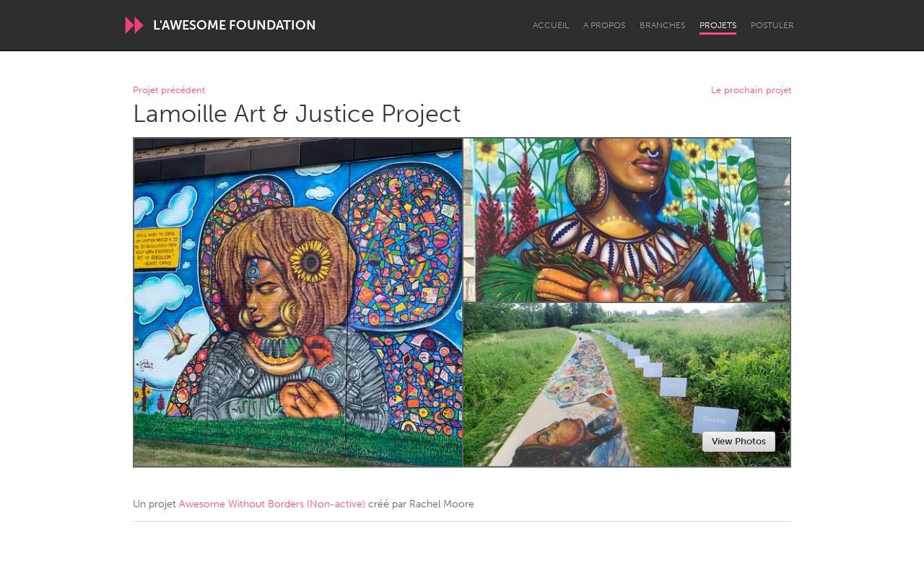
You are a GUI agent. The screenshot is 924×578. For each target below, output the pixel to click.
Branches (662, 25)
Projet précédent (169, 91)
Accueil (551, 25)
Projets (718, 25)
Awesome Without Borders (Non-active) (272, 504)
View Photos (739, 441)
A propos (604, 25)
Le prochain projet (751, 91)
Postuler (772, 25)
